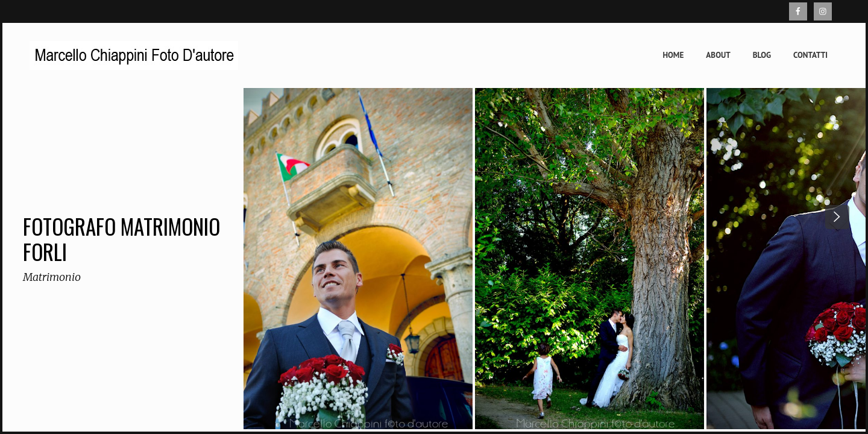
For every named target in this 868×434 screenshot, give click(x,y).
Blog (762, 55)
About (718, 55)
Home (673, 55)
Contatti (810, 55)
